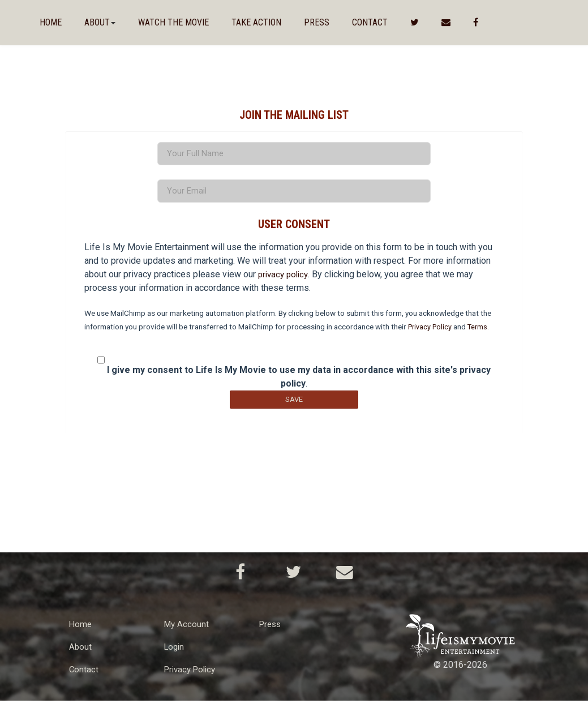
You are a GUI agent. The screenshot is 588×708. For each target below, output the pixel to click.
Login (175, 654)
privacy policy (285, 280)
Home (51, 22)
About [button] (100, 22)
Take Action (256, 22)
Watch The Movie (173, 22)
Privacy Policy (432, 332)
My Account (187, 631)
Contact (370, 22)
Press (317, 22)
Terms (481, 332)
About (81, 654)
